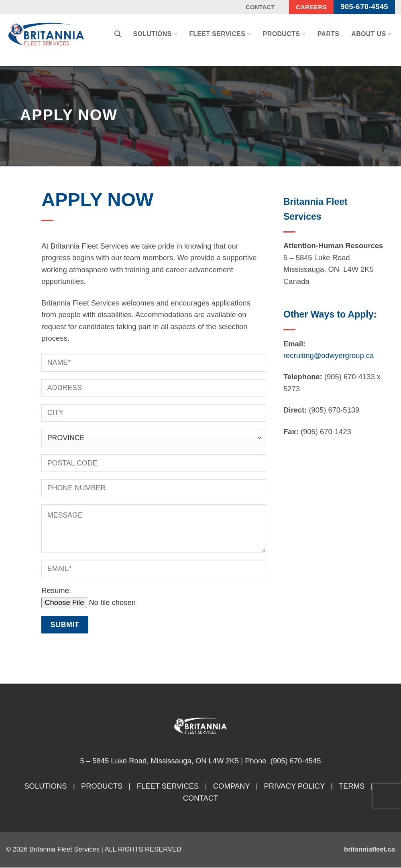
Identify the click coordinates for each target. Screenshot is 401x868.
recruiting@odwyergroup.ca (329, 355)
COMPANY (231, 786)
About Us (371, 34)
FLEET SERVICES (168, 786)
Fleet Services (220, 34)
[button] (118, 34)
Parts (329, 34)
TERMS (352, 786)
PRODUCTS (102, 786)
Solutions (155, 34)
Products (284, 34)
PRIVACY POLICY (294, 786)
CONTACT (201, 798)
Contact (260, 7)
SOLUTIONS (45, 786)
